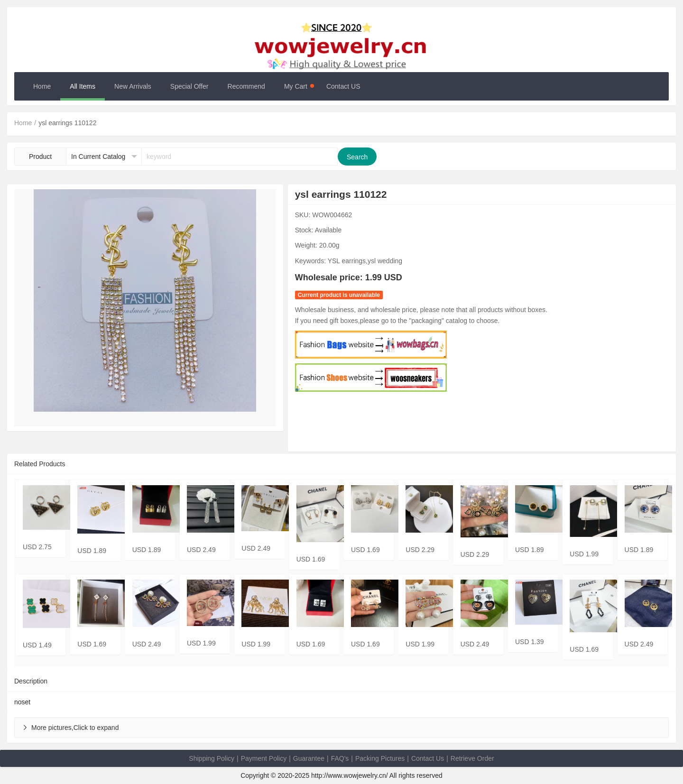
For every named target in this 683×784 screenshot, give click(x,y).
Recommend (246, 86)
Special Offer (189, 86)
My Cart (299, 86)
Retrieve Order (472, 758)
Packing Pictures (380, 758)
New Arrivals (133, 86)
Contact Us (428, 758)
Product (40, 157)
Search (357, 157)
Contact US (343, 86)
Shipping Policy (212, 758)
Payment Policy (264, 758)
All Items (83, 86)
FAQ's (340, 758)
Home (42, 86)
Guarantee (309, 758)
